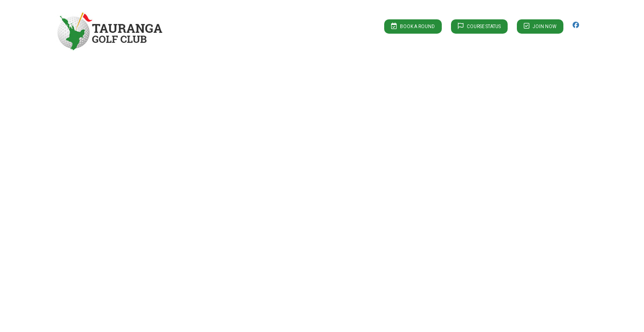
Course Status (479, 26)
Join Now (540, 26)
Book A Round (413, 26)
